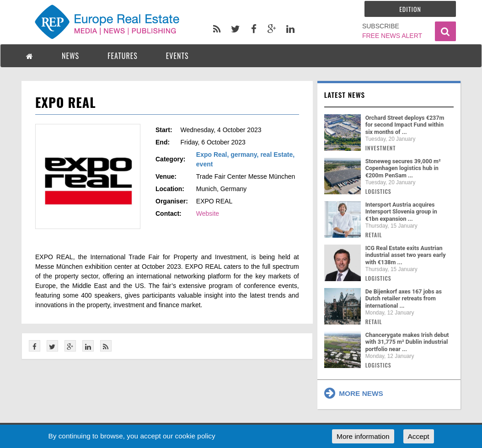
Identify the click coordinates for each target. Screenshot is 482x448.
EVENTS (177, 56)
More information (363, 436)
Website (208, 213)
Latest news (345, 95)
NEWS (70, 56)
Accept (419, 436)
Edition (410, 9)
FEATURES (123, 56)
